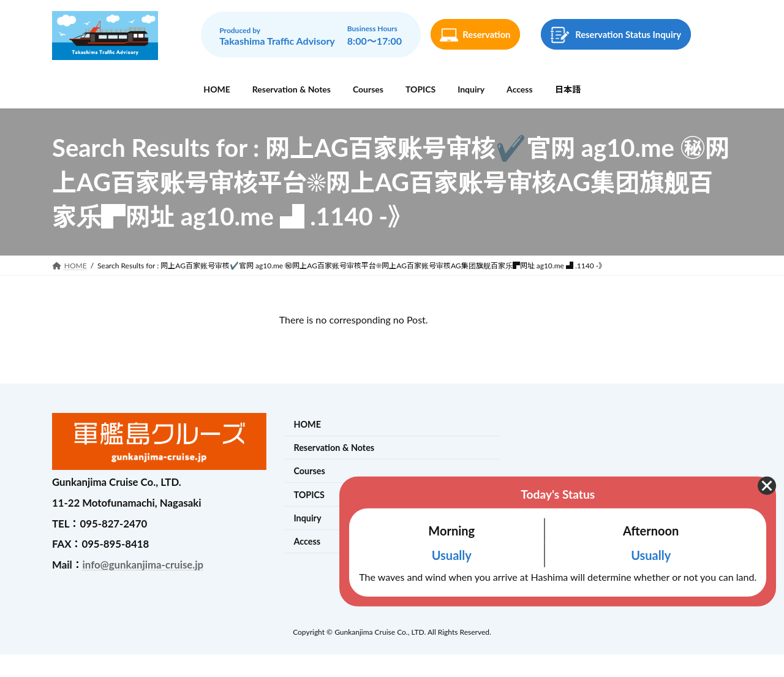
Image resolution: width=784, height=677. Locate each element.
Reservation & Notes (334, 448)
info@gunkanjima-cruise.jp (143, 565)
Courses (309, 471)
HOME (307, 424)
